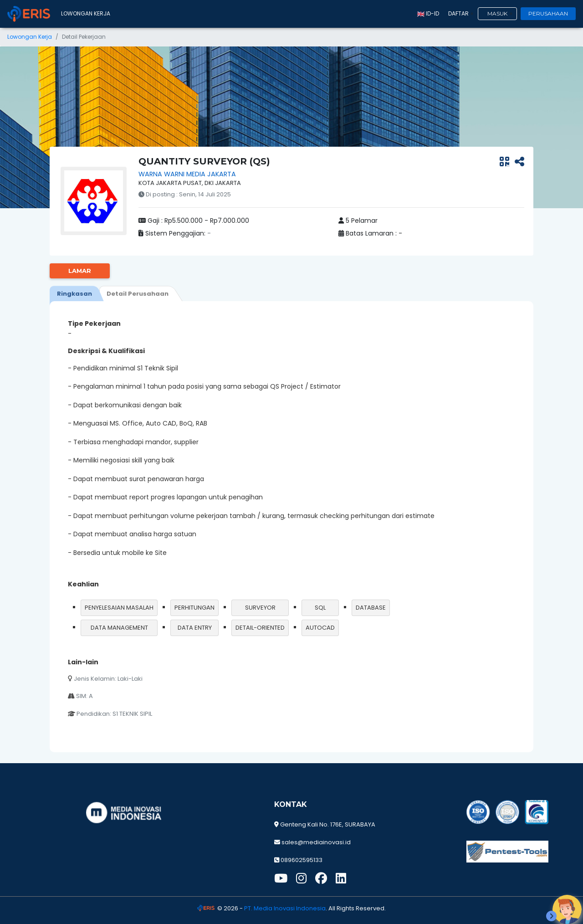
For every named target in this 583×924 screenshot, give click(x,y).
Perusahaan (548, 13)
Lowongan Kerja (86, 13)
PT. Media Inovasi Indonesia (285, 908)
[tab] (74, 293)
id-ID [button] (428, 13)
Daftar (458, 13)
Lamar (80, 271)
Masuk (497, 13)
